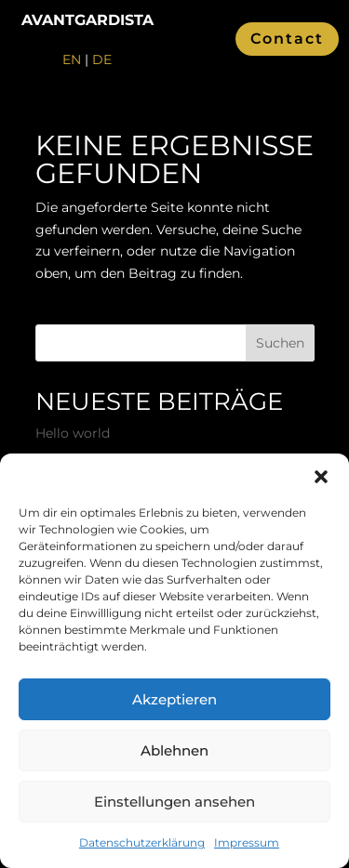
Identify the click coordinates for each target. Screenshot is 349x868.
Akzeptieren (174, 699)
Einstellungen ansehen (174, 802)
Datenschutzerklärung (142, 842)
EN (72, 59)
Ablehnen (174, 750)
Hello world (73, 433)
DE (102, 59)
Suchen (280, 343)
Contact (287, 39)
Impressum (247, 842)
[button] (321, 477)
